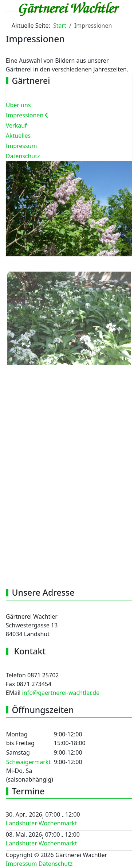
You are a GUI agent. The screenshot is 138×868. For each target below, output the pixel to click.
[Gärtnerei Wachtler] (69, 9)
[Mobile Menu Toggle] (11, 9)
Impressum (21, 864)
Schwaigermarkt (28, 762)
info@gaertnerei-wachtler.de (61, 693)
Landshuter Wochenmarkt (42, 823)
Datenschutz (56, 864)
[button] (69, 208)
